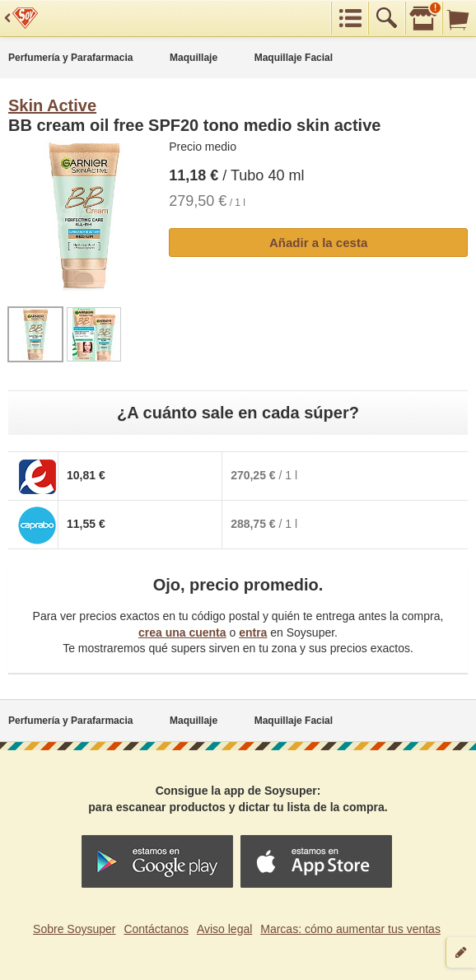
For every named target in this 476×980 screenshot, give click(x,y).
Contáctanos (156, 929)
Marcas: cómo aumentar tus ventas (350, 929)
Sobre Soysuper (74, 929)
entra (253, 632)
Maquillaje (194, 58)
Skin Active (52, 105)
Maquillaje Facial (294, 58)
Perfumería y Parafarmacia (70, 58)
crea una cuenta (182, 632)
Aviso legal (224, 929)
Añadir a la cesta (318, 243)
